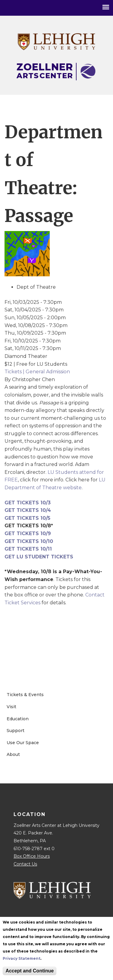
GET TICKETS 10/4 (28, 510)
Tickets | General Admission (37, 372)
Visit (11, 707)
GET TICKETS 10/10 (29, 541)
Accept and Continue (30, 971)
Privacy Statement (22, 958)
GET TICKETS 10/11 (28, 549)
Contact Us (25, 864)
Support (16, 731)
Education (18, 719)
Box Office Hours (32, 856)
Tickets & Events (25, 695)
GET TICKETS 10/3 (28, 503)
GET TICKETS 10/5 (27, 518)
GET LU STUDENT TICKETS (39, 557)
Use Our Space (23, 743)
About (13, 754)
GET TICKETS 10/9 (28, 533)
